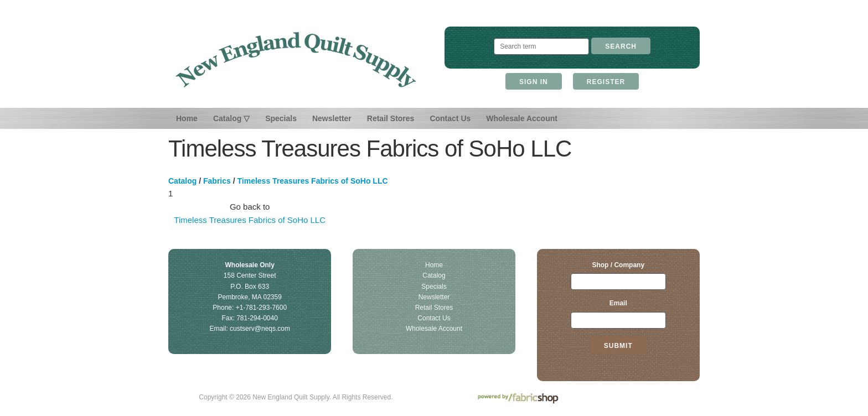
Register (606, 82)
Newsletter (332, 118)
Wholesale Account (522, 118)
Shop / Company (618, 265)
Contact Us (450, 118)
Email (618, 303)
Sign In (534, 82)
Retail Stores (391, 118)
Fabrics (217, 181)
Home (187, 118)
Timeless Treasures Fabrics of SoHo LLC (313, 181)
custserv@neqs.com (260, 329)
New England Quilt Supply (296, 60)
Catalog (182, 181)
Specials (281, 118)
